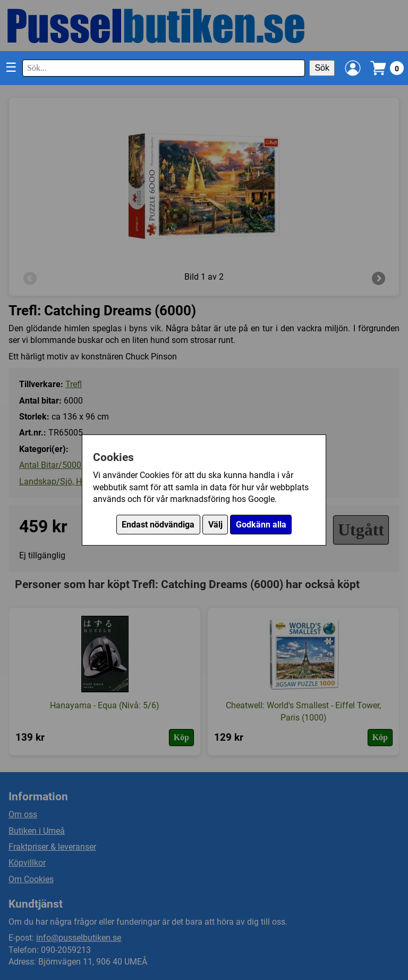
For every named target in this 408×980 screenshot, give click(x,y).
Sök (322, 68)
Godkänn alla (261, 525)
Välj (215, 525)
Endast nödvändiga (158, 525)
